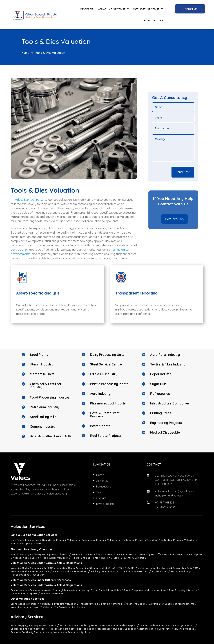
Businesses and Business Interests (31, 590)
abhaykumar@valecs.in (170, 495)
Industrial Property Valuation (28, 543)
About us (87, 9)
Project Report (186, 625)
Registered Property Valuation (60, 540)
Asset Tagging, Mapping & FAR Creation (34, 625)
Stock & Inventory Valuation (130, 558)
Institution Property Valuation (178, 540)
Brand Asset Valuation (24, 604)
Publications (154, 20)
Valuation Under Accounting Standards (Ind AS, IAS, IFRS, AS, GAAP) (96, 568)
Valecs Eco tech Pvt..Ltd (30, 200)
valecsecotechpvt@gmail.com (174, 491)
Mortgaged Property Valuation (140, 540)
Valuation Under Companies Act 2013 (32, 568)
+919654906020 (165, 507)
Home (25, 53)
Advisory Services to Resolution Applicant (67, 632)
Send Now (183, 172)
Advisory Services (146, 9)
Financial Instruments (53, 594)
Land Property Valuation (25, 540)
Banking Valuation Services (107, 571)
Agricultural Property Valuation (58, 604)
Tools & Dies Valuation (50, 53)
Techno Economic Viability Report (79, 625)
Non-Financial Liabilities (107, 590)
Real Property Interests (183, 590)
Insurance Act (160, 571)
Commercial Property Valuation (100, 540)
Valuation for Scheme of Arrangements (172, 604)
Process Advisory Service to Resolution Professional (79, 629)
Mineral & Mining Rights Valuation (91, 558)
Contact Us (190, 9)
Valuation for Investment (25, 607)
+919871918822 (175, 219)
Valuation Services (112, 9)
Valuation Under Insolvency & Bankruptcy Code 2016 (168, 568)
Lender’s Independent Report (119, 625)
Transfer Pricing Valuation (95, 604)
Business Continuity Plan (25, 632)
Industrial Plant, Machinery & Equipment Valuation (40, 554)
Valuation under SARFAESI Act (70, 571)
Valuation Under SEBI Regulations (30, 571)
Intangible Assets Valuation (129, 604)
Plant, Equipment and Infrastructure (145, 590)
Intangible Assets (65, 590)
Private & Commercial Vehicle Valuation (95, 554)
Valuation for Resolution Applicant (63, 607)
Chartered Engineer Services (28, 629)
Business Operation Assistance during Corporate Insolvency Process (154, 629)
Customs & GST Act (137, 571)
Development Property (24, 594)
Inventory (84, 590)
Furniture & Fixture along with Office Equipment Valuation (155, 554)
